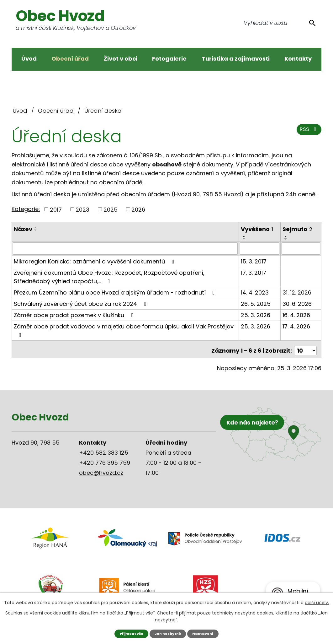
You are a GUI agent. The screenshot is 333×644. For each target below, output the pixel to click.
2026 (138, 209)
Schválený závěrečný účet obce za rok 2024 (81, 303)
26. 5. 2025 (256, 303)
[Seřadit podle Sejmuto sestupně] (286, 239)
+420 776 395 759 (105, 460)
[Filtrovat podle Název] (125, 248)
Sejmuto (298, 229)
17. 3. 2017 (254, 272)
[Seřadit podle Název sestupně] (36, 230)
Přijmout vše (129, 633)
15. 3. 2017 (254, 261)
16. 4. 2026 (297, 315)
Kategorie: (26, 209)
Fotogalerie (169, 59)
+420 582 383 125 (104, 449)
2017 (56, 209)
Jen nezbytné (169, 633)
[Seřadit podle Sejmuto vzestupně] (286, 236)
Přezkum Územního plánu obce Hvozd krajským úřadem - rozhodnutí (116, 292)
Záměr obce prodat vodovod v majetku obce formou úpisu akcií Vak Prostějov (124, 330)
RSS (308, 133)
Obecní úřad (70, 59)
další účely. (317, 602)
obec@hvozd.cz (101, 470)
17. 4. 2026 (297, 326)
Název (23, 229)
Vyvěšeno (257, 229)
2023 (82, 209)
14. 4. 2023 (255, 292)
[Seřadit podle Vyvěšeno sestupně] (245, 239)
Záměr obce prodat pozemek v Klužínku (75, 315)
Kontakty (298, 59)
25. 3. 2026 (256, 315)
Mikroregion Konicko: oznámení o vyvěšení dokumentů (95, 261)
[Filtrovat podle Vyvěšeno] (260, 248)
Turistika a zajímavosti (236, 59)
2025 (111, 209)
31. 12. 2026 (297, 292)
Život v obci (121, 59)
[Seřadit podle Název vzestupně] (36, 228)
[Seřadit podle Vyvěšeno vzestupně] (245, 236)
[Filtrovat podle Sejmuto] (301, 248)
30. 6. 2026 (297, 303)
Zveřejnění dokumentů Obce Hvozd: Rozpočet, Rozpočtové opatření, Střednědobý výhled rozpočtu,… (109, 277)
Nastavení (206, 633)
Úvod (29, 59)
